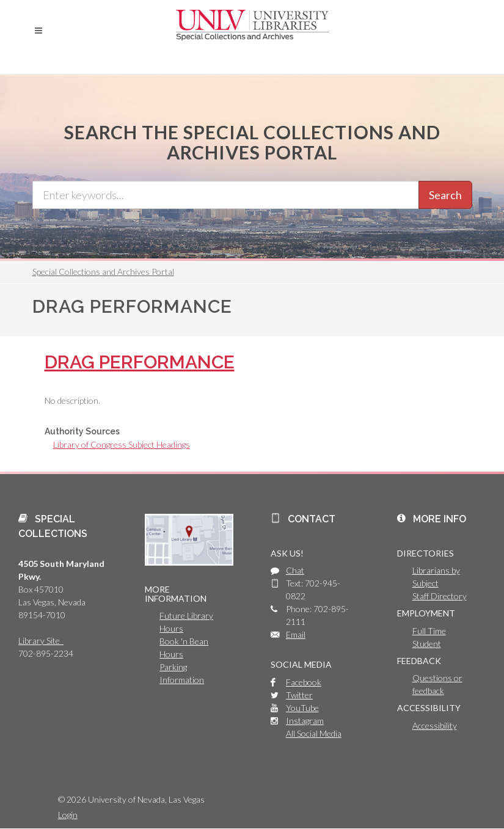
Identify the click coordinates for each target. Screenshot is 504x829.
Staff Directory (440, 596)
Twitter (299, 695)
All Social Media (314, 733)
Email (296, 634)
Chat (295, 570)
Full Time (429, 631)
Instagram (305, 721)
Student (427, 644)
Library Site (41, 641)
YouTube (302, 708)
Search (445, 195)
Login (68, 815)
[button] (38, 31)
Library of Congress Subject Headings (122, 444)
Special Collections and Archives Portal (103, 272)
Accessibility (435, 725)
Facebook (304, 682)
